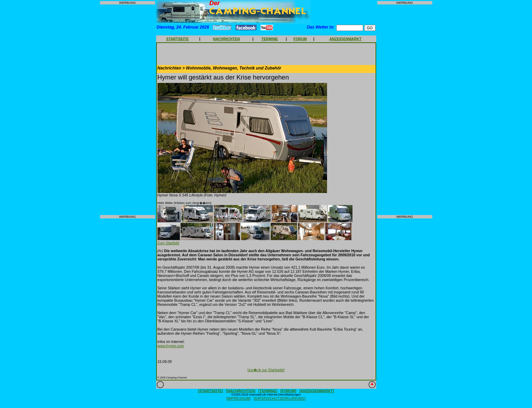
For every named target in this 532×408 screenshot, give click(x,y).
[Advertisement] (128, 110)
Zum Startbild (168, 243)
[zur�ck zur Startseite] (266, 370)
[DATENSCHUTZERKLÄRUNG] (280, 398)
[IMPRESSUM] (238, 398)
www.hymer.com (171, 346)
